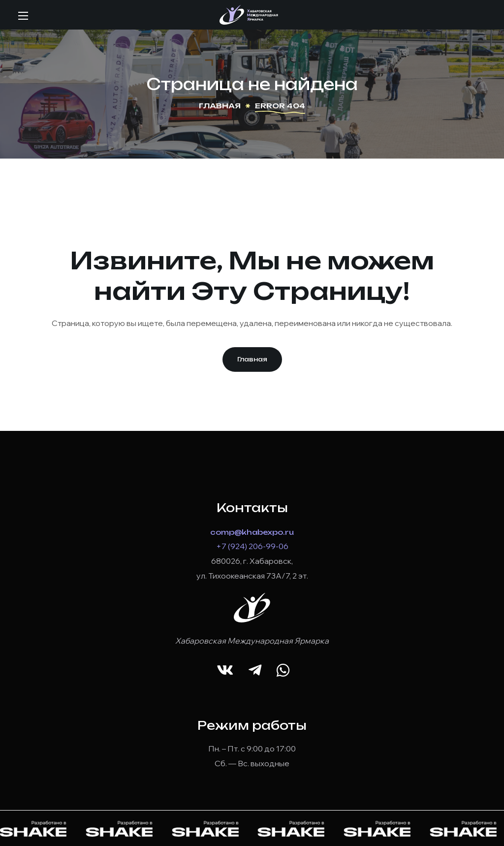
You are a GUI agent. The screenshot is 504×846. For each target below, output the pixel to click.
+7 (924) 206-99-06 (252, 546)
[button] (252, 359)
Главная (220, 106)
